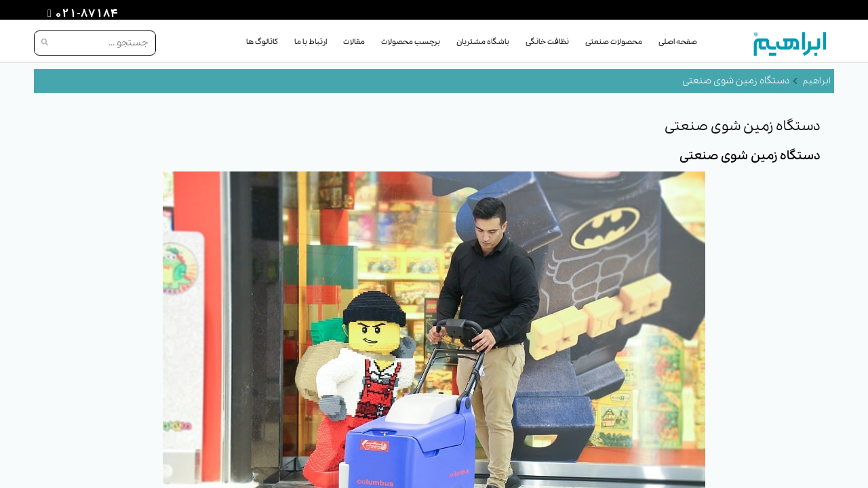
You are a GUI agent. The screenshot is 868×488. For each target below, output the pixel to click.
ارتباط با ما (311, 42)
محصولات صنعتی (614, 42)
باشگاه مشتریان (483, 42)
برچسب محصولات (411, 42)
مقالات (354, 42)
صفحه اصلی (678, 42)
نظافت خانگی (547, 42)
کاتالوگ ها (262, 42)
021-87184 (85, 14)
